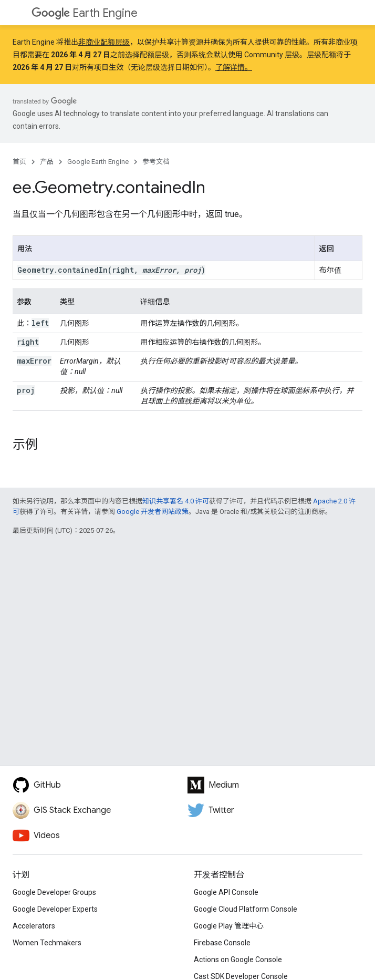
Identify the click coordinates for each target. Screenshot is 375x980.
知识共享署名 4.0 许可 (176, 501)
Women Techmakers (47, 943)
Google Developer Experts (55, 909)
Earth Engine (85, 13)
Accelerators (34, 926)
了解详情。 (234, 67)
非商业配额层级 (104, 42)
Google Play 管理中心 (229, 926)
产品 (47, 162)
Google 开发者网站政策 (153, 512)
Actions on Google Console (238, 960)
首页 (19, 162)
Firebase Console (222, 943)
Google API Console (226, 892)
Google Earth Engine (98, 162)
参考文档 (156, 162)
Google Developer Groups (54, 892)
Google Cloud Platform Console (246, 909)
